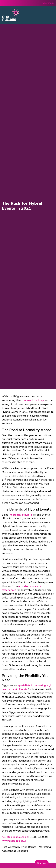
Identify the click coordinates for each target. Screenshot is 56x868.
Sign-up (42, 863)
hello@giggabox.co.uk (15, 837)
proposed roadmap (33, 400)
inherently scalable (20, 515)
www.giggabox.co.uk (14, 841)
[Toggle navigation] (50, 15)
